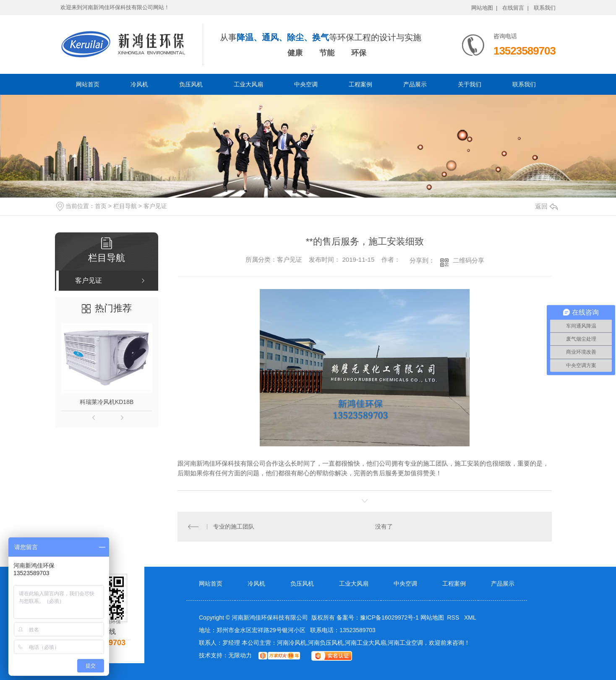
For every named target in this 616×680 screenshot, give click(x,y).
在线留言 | (516, 8)
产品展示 (415, 84)
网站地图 (432, 617)
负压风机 (191, 84)
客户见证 (155, 206)
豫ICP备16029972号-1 (389, 617)
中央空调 (306, 84)
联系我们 (545, 8)
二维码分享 (469, 260)
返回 (546, 206)
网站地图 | (484, 8)
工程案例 (360, 84)
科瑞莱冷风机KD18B (107, 402)
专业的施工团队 (234, 526)
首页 (101, 206)
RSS (454, 617)
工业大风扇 (248, 84)
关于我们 (470, 84)
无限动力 (240, 655)
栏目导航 (125, 206)
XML (470, 617)
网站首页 (88, 84)
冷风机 (139, 84)
